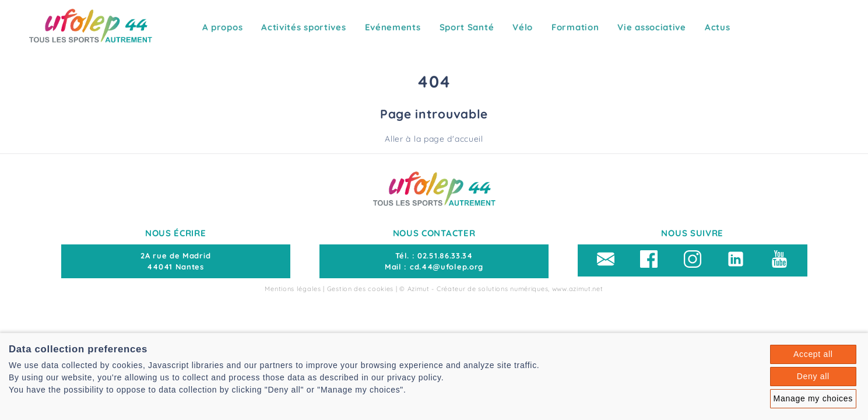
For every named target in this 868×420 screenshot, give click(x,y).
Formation (575, 27)
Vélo (523, 27)
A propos (223, 27)
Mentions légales (293, 289)
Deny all (813, 376)
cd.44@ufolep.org (447, 267)
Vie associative (652, 27)
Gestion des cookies (360, 289)
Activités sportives (303, 27)
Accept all (813, 354)
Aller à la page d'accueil (434, 139)
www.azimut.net (578, 289)
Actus (718, 27)
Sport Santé (467, 27)
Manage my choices (813, 398)
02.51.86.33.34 (445, 256)
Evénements (393, 27)
